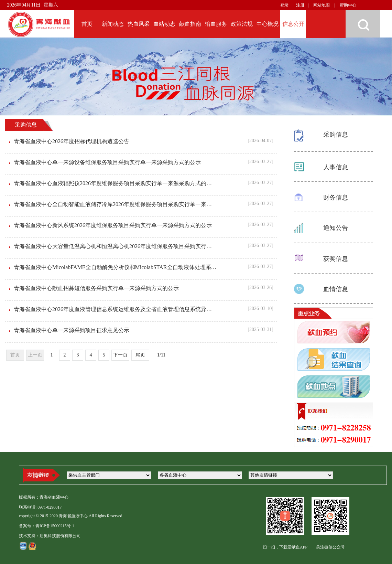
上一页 (35, 355)
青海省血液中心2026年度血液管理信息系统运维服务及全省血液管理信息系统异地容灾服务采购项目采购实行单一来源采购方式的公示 (176, 309)
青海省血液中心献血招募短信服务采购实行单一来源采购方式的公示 (96, 288)
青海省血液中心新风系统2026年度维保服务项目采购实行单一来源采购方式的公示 (113, 225)
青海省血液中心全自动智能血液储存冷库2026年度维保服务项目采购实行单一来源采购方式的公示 (132, 204)
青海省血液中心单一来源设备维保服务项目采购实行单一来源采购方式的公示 (107, 162)
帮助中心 (348, 5)
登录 (284, 5)
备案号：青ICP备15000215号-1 (47, 526)
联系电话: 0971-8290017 (40, 507)
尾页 (140, 355)
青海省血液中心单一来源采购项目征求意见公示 (72, 330)
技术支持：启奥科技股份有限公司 (50, 536)
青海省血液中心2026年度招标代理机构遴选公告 (72, 141)
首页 (15, 355)
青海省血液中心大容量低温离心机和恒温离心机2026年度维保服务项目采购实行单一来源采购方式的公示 (140, 246)
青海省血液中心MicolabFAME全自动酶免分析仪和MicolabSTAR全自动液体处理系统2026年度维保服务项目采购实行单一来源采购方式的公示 (184, 267)
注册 (300, 5)
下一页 (120, 355)
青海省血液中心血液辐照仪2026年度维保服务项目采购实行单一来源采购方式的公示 (116, 183)
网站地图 (322, 5)
